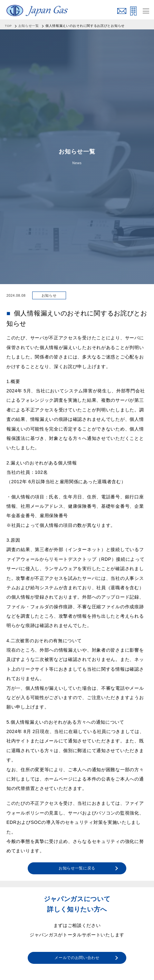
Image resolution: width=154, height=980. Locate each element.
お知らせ (49, 295)
